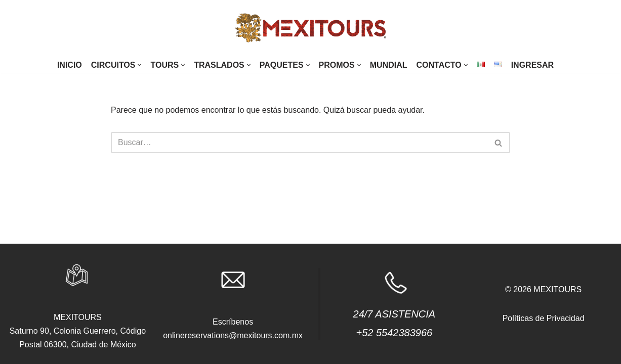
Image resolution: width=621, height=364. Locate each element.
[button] (139, 65)
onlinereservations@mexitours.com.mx (233, 335)
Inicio (70, 65)
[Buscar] (299, 143)
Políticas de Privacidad (544, 318)
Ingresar (532, 65)
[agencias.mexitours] (310, 29)
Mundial (389, 65)
